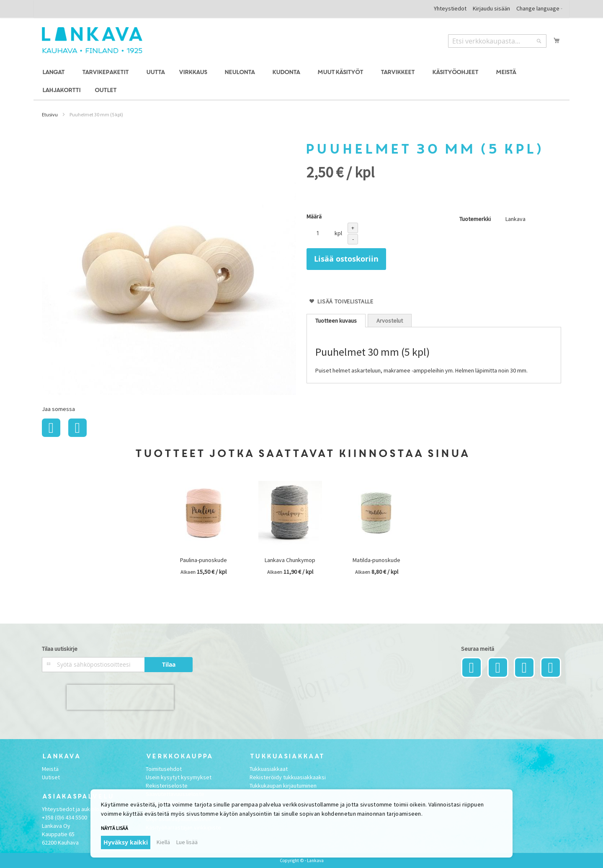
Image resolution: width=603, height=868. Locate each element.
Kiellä (163, 842)
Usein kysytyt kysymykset (179, 777)
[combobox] (497, 41)
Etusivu (50, 114)
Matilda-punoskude (376, 560)
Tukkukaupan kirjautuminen (283, 786)
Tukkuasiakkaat (269, 769)
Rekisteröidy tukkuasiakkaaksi (288, 777)
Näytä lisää (115, 828)
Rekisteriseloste (167, 786)
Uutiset (51, 777)
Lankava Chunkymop (290, 560)
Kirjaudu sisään (491, 8)
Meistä (50, 769)
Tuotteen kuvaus (336, 321)
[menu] (301, 82)
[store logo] (92, 40)
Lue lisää (187, 842)
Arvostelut (390, 321)
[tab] (336, 321)
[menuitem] (55, 73)
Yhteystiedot (450, 8)
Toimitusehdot (164, 769)
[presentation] (120, 697)
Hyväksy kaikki (126, 842)
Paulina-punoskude (204, 560)
